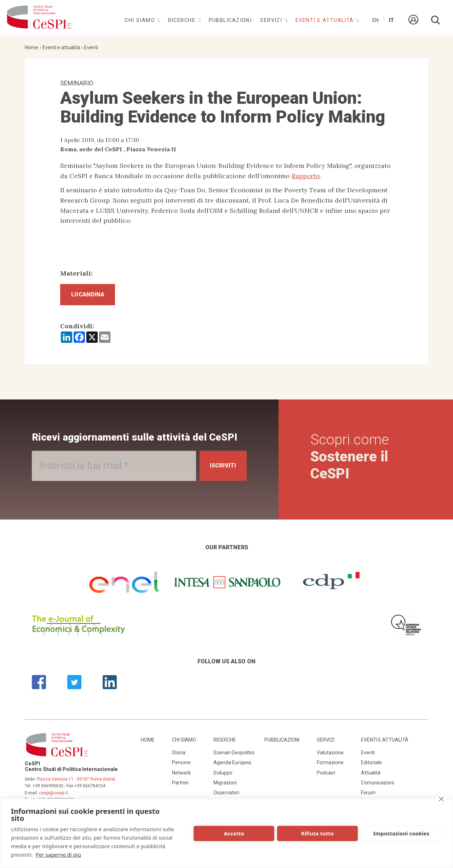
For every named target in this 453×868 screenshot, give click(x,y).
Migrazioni (225, 786)
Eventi (91, 47)
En (375, 20)
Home (31, 47)
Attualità (371, 776)
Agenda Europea (232, 766)
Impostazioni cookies (402, 833)
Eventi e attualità (326, 20)
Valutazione (330, 756)
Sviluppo (223, 776)
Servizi (272, 20)
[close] (441, 799)
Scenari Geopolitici (234, 756)
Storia (179, 756)
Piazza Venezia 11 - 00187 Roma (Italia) (76, 782)
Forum (368, 796)
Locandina (92, 296)
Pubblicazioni (230, 20)
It (391, 20)
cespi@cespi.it (53, 796)
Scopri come (351, 460)
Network (181, 776)
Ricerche (183, 20)
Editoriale (371, 766)
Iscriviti (220, 469)
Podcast (326, 776)
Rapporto (306, 176)
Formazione (330, 766)
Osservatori (226, 796)
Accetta (234, 833)
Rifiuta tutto (317, 833)
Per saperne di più (58, 855)
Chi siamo (141, 20)
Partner (180, 786)
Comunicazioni (378, 786)
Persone (181, 766)
